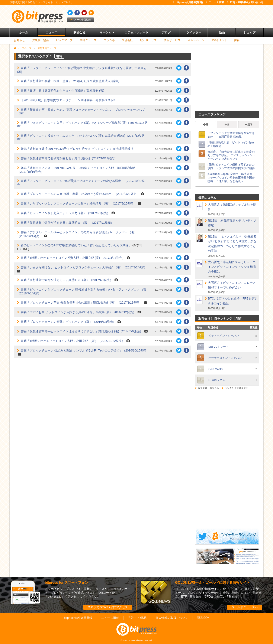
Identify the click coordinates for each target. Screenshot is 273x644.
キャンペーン (196, 40)
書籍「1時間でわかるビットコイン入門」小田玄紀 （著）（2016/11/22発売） (73, 341)
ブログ (166, 32)
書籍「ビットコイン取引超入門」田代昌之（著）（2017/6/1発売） (65, 213)
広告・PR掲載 (137, 618)
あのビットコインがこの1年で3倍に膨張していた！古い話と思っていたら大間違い (76, 245)
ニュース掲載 (215, 2)
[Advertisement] (186, 16)
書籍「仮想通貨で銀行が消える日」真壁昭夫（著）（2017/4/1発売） (67, 280)
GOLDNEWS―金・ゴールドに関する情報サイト (212, 583)
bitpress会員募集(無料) (188, 2)
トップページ (24, 48)
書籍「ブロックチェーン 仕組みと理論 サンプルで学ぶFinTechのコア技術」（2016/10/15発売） (85, 350)
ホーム (24, 32)
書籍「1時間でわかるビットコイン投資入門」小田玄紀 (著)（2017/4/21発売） (73, 258)
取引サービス (148, 40)
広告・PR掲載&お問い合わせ (245, 2)
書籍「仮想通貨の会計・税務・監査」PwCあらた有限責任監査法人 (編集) (70, 81)
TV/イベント (219, 40)
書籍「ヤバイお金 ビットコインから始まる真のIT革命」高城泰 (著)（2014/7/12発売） (78, 312)
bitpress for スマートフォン (67, 583)
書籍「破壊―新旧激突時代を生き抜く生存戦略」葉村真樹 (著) (62, 91)
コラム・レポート (136, 32)
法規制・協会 (41, 40)
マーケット (107, 32)
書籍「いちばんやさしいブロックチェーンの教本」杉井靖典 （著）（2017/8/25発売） (78, 203)
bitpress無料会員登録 (78, 618)
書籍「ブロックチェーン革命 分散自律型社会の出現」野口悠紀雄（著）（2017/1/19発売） (81, 303)
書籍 (237, 40)
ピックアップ (64, 40)
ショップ (250, 32)
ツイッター (194, 32)
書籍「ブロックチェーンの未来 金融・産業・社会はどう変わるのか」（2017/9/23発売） (80, 194)
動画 (222, 32)
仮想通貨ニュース (47, 48)
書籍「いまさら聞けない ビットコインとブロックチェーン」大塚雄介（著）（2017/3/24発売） (84, 267)
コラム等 (109, 40)
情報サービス (172, 40)
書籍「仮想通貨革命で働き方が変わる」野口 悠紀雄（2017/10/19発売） (69, 158)
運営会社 (203, 618)
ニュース (51, 32)
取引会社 (79, 32)
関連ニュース (88, 40)
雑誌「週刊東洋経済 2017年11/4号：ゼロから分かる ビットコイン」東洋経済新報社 (77, 149)
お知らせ (19, 40)
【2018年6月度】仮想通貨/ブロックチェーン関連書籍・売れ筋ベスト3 (68, 100)
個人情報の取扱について (172, 618)
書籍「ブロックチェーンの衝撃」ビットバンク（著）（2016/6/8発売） (68, 322)
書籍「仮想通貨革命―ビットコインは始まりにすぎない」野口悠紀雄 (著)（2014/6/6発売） (82, 331)
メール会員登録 (81, 20)
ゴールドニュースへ (245, 607)
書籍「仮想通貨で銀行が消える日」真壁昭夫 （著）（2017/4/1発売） (67, 223)
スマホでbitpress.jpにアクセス (108, 607)
